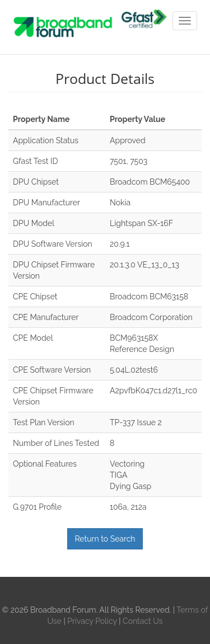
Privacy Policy (93, 621)
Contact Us (143, 621)
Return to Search (105, 539)
